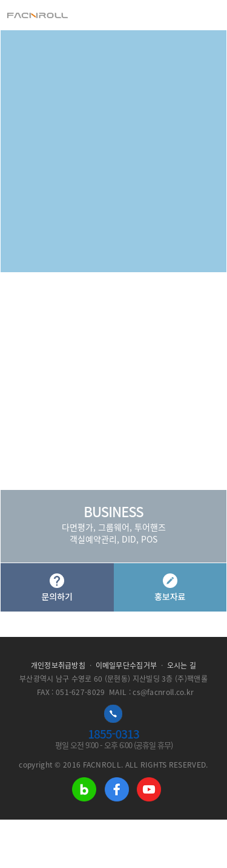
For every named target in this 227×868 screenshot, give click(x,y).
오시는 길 (182, 665)
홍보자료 (170, 588)
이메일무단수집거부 (127, 665)
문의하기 (57, 588)
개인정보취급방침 (58, 665)
